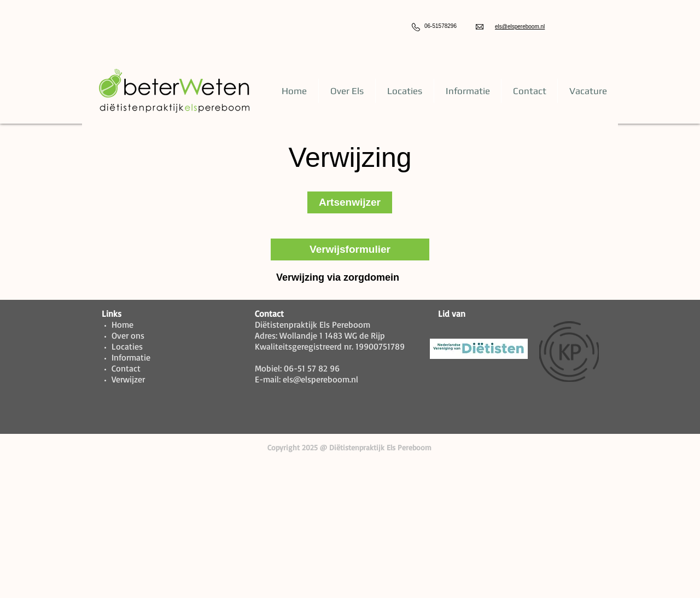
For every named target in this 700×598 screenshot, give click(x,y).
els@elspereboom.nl (520, 27)
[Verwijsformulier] (350, 249)
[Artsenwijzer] (350, 202)
